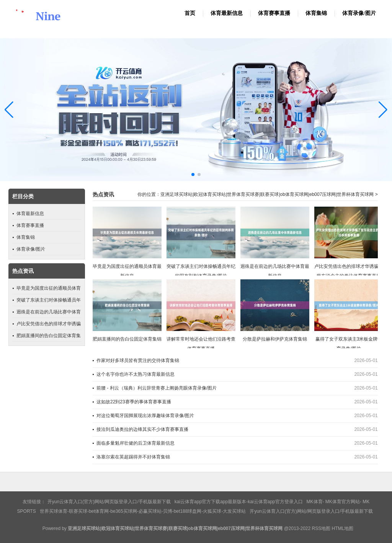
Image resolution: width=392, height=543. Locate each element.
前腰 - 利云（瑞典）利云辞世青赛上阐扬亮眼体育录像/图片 (157, 388)
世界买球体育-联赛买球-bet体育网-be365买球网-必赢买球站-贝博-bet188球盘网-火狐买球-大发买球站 (143, 511)
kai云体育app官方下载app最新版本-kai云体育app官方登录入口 (239, 502)
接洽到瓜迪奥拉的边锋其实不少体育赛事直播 (142, 429)
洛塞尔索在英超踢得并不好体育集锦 (133, 457)
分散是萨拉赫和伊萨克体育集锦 (275, 339)
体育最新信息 (227, 13)
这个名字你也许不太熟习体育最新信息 (136, 374)
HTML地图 (343, 528)
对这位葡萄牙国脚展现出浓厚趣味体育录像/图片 (145, 416)
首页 (190, 13)
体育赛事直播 (274, 13)
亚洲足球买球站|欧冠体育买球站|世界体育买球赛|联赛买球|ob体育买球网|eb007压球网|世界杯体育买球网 (267, 194)
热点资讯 (103, 195)
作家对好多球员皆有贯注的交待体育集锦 (138, 360)
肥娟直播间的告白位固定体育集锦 (127, 339)
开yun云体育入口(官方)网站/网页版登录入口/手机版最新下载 (109, 502)
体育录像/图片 (359, 13)
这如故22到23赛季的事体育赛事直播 (134, 402)
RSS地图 (321, 528)
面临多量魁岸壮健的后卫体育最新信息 (136, 443)
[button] (383, 110)
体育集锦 (316, 13)
